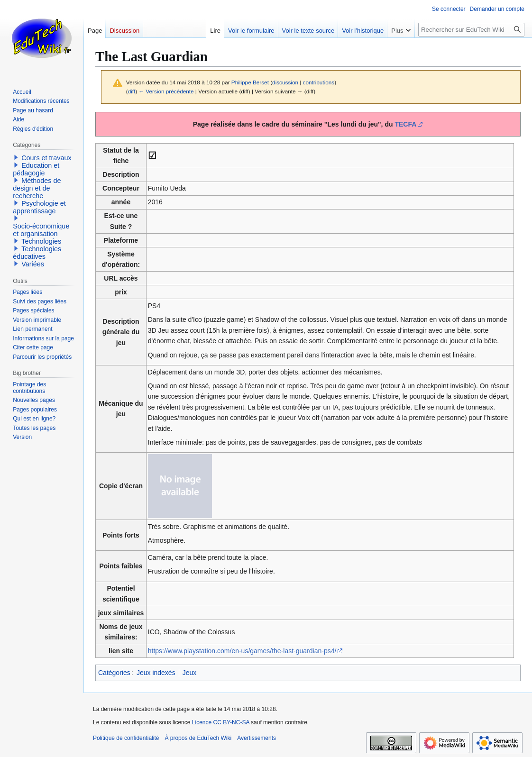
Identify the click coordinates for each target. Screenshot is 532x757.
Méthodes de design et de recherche (37, 188)
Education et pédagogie (36, 169)
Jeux (190, 673)
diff (132, 91)
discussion (285, 82)
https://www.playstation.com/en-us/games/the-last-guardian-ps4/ (242, 651)
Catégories (114, 673)
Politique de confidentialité (126, 738)
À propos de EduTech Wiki (198, 738)
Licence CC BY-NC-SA (221, 722)
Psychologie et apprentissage (39, 207)
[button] (16, 157)
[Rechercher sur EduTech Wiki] (471, 30)
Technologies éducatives (37, 253)
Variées (33, 264)
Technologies (41, 241)
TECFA (405, 124)
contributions (319, 82)
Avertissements (257, 738)
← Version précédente (166, 91)
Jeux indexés (156, 673)
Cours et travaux (46, 158)
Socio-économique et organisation (41, 230)
